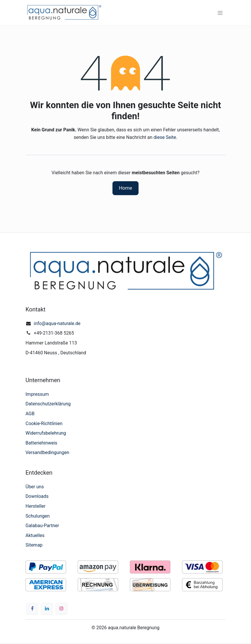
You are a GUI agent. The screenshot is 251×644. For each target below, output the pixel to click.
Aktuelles (35, 535)
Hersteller (36, 506)
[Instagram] (61, 608)
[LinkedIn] (47, 608)
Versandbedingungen (47, 452)
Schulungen (38, 516)
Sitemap (34, 545)
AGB (30, 414)
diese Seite (165, 137)
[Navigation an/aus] (220, 13)
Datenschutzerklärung (48, 404)
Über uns (35, 487)
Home (126, 188)
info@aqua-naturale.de (57, 323)
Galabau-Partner (42, 526)
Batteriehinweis (41, 443)
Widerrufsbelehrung (46, 433)
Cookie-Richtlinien (44, 423)
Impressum (37, 394)
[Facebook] (32, 608)
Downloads (37, 496)
